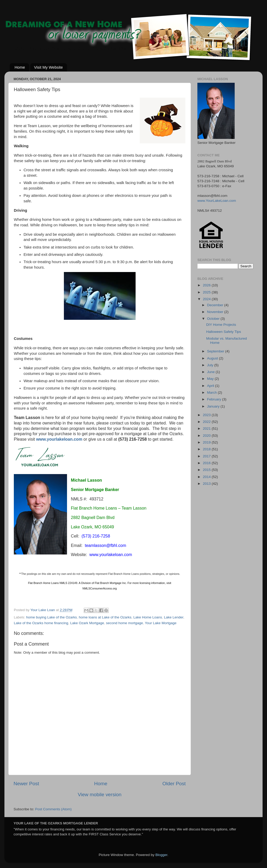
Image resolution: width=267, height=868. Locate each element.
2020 (207, 436)
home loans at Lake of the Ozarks (105, 617)
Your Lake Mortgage (161, 623)
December (216, 305)
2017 (207, 456)
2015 (207, 470)
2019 (207, 442)
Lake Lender (174, 617)
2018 (207, 449)
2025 (207, 292)
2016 (207, 463)
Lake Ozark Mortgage (87, 623)
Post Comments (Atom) (53, 809)
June (211, 372)
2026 (207, 285)
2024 (207, 299)
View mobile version (100, 795)
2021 (207, 429)
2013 (207, 484)
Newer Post (26, 784)
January (214, 406)
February (215, 399)
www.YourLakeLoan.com (217, 201)
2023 (207, 415)
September (216, 351)
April (211, 386)
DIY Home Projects (221, 325)
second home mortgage (124, 623)
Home (20, 67)
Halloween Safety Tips (224, 332)
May (211, 379)
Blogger (161, 855)
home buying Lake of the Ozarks (51, 617)
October (214, 319)
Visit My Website (48, 67)
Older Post (174, 784)
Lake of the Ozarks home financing (41, 623)
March (212, 392)
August (213, 358)
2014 (207, 477)
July (211, 365)
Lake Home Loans (148, 617)
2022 (207, 422)
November (216, 312)
